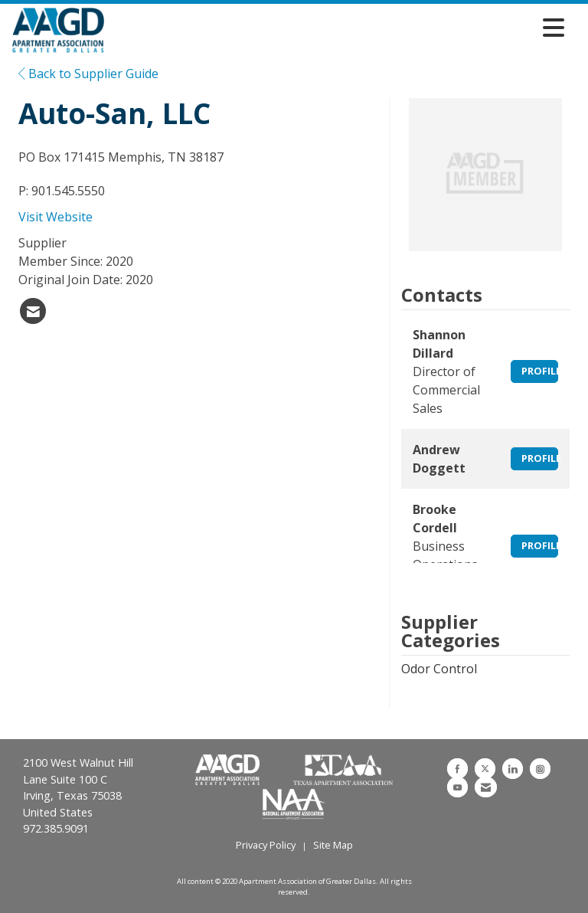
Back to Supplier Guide (88, 74)
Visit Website (56, 217)
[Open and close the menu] (338, 28)
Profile (540, 371)
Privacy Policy (266, 845)
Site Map (333, 845)
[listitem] (33, 311)
